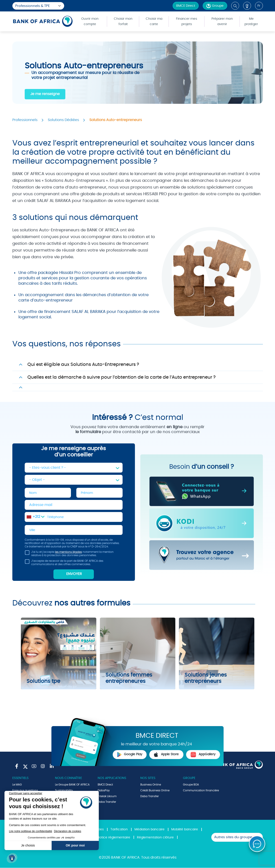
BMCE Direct (186, 6)
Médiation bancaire (150, 830)
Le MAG (17, 785)
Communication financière (201, 791)
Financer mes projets (187, 22)
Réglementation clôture (155, 838)
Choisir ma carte (154, 22)
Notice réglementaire (114, 838)
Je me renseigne (45, 94)
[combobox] (35, 517)
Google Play (130, 755)
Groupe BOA (191, 785)
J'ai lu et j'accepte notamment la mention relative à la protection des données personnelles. (69, 554)
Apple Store (166, 755)
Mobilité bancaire (185, 830)
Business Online (151, 785)
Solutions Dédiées (63, 120)
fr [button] (259, 6)
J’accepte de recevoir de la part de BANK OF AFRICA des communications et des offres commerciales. (64, 563)
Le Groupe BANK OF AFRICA (72, 785)
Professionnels (25, 120)
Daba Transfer (107, 802)
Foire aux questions (25, 791)
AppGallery (203, 755)
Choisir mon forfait (123, 22)
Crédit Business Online (155, 791)
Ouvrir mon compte (90, 22)
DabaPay (104, 791)
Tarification (119, 830)
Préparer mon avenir (222, 22)
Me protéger (251, 22)
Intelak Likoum (107, 796)
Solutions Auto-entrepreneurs (116, 120)
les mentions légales (68, 552)
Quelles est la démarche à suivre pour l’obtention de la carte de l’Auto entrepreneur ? (121, 377)
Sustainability (64, 791)
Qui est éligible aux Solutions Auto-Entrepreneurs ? (83, 365)
